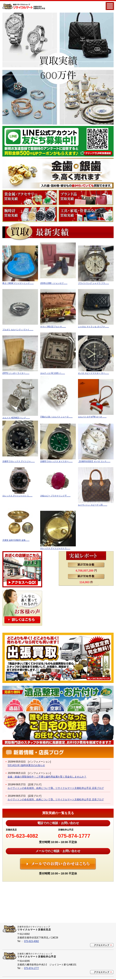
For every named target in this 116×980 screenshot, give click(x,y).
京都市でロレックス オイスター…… (56, 461)
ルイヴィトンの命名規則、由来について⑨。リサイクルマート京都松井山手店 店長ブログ (56, 799)
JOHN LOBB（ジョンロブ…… (54, 283)
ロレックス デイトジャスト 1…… (17, 496)
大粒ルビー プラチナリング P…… (55, 496)
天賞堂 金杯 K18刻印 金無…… (16, 540)
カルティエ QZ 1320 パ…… (53, 373)
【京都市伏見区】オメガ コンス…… (94, 461)
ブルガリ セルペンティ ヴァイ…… (18, 330)
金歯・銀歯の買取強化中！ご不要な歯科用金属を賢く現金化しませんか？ (47, 777)
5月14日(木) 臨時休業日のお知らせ (26, 765)
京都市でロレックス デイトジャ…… (19, 461)
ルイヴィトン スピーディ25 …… (93, 505)
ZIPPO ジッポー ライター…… (16, 373)
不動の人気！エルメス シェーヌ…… (56, 417)
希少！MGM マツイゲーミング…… (18, 283)
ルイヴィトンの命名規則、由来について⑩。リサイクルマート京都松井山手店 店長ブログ (56, 788)
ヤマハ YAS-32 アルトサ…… (53, 327)
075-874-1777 (74, 836)
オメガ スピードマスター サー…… (94, 373)
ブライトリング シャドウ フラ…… (94, 283)
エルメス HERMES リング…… (16, 418)
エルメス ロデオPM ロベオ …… (92, 417)
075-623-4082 (22, 836)
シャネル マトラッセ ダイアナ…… (94, 327)
